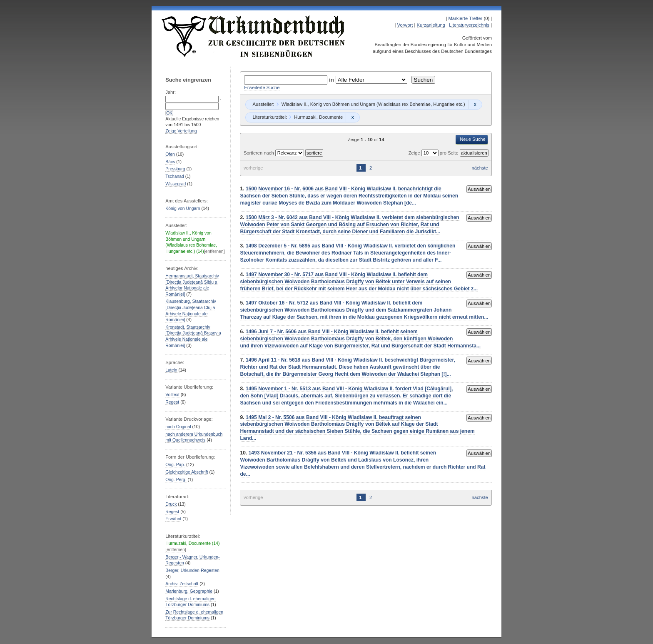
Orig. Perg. (176, 480)
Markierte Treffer (465, 18)
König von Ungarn (183, 208)
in (332, 80)
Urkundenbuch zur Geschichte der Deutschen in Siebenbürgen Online (254, 36)
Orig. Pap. (175, 465)
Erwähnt (173, 519)
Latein (171, 370)
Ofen (170, 154)
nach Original (178, 427)
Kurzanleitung (431, 25)
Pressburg (175, 169)
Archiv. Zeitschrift (182, 584)
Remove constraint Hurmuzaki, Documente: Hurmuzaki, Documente (353, 117)
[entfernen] (214, 251)
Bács (170, 162)
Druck (171, 504)
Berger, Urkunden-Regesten (192, 570)
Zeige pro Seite (434, 153)
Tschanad (175, 176)
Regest (172, 402)
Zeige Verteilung (181, 131)
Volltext (172, 395)
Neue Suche (473, 139)
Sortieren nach (259, 153)
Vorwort (405, 25)
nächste (480, 168)
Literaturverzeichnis (469, 25)
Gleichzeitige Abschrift (187, 472)
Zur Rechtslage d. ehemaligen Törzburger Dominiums (194, 615)
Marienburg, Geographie (189, 591)
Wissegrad (176, 184)
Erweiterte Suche (262, 87)
